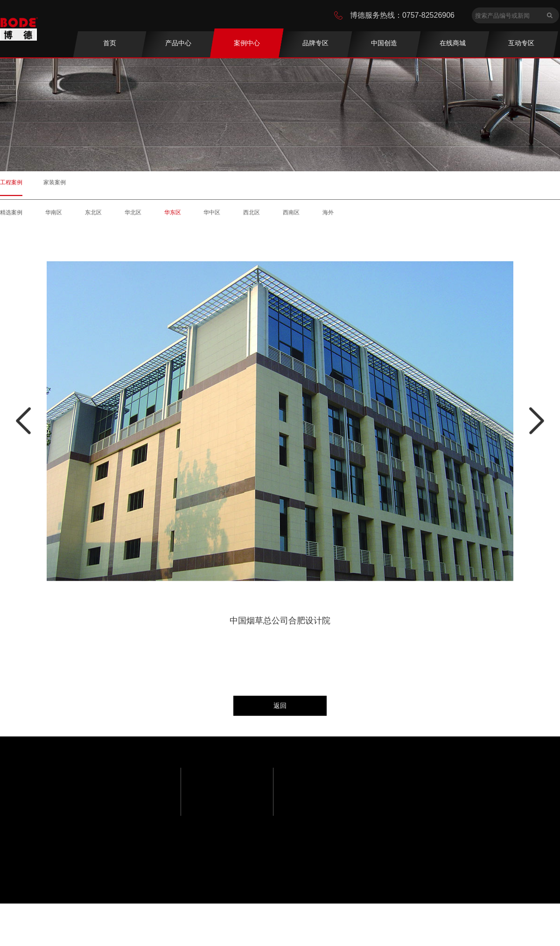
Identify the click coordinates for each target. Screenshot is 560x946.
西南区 (291, 216)
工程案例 (11, 182)
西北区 (252, 216)
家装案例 (55, 182)
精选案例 (11, 216)
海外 (328, 216)
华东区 (173, 216)
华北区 (133, 216)
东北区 (93, 216)
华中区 (212, 216)
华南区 (54, 216)
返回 (280, 705)
